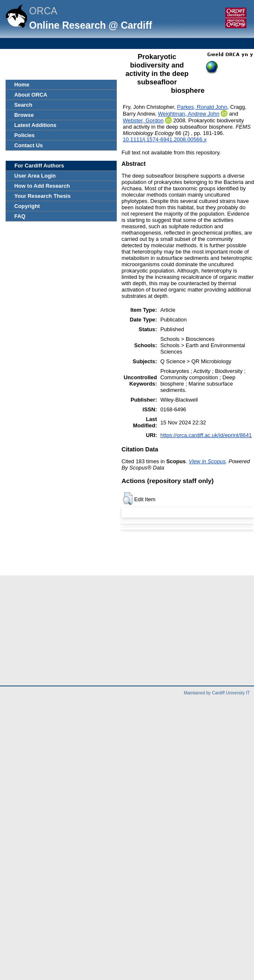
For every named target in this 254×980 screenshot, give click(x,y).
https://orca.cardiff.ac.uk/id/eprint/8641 (206, 435)
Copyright (27, 206)
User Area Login (35, 176)
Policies (24, 135)
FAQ (20, 216)
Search (23, 105)
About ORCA (31, 95)
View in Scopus (207, 461)
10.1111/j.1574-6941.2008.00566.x (165, 139)
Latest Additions (35, 125)
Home (22, 85)
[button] (128, 499)
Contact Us (29, 145)
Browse (24, 115)
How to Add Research (42, 186)
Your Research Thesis (42, 196)
